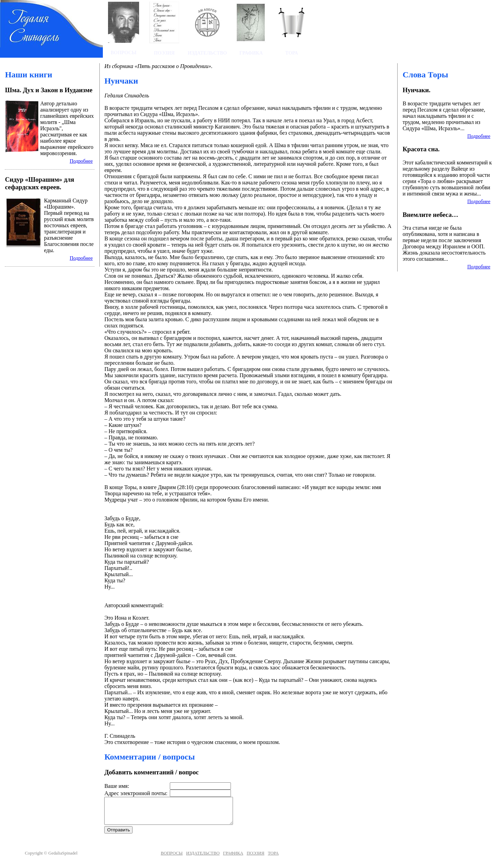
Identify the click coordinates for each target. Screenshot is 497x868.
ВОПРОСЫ (172, 858)
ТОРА (273, 858)
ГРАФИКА (233, 858)
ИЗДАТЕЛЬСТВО (203, 858)
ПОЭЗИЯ (256, 858)
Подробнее (81, 161)
